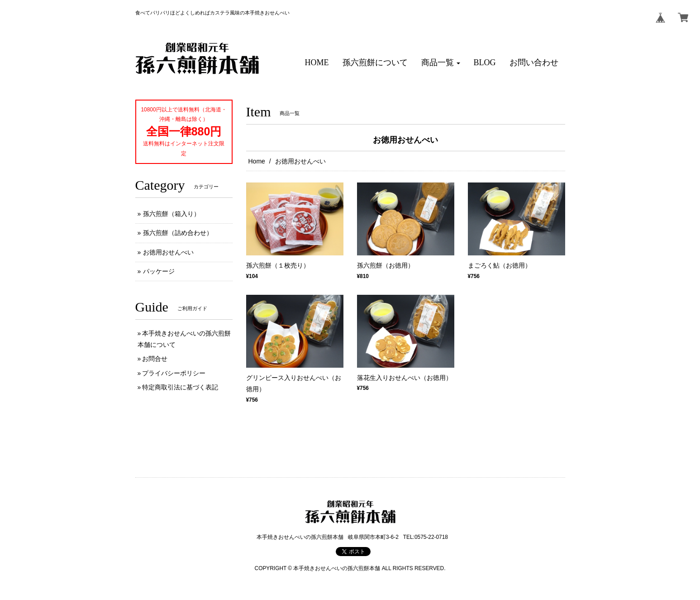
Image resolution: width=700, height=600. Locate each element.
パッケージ (159, 271)
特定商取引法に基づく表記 (180, 387)
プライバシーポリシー (174, 373)
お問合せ (155, 359)
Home (257, 161)
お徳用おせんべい (168, 252)
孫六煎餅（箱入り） (171, 214)
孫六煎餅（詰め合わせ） (178, 233)
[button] (441, 63)
